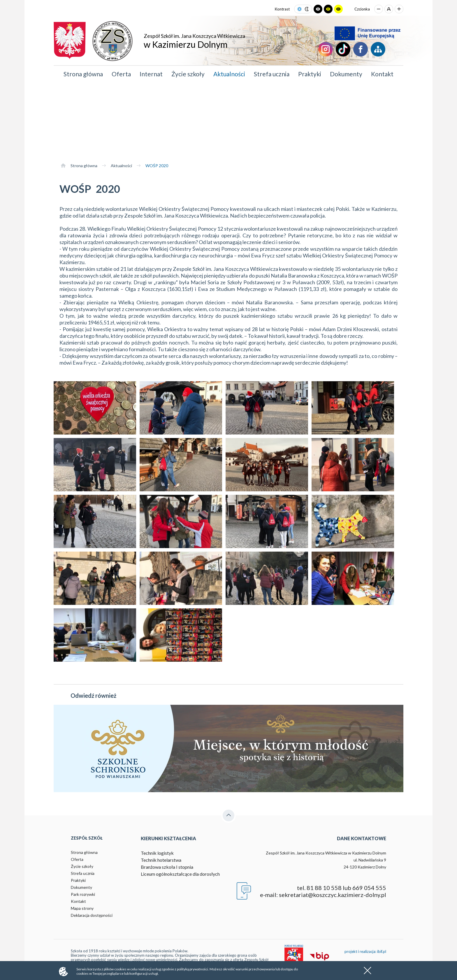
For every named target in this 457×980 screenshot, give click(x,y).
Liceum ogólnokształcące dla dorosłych (180, 874)
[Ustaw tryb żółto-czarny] (338, 9)
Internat (151, 74)
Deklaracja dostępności (92, 915)
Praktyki (310, 74)
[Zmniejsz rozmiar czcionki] (379, 9)
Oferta (121, 74)
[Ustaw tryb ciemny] (307, 9)
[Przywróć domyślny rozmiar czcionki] (389, 9)
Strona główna (83, 74)
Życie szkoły (188, 74)
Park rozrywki (83, 894)
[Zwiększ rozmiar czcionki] (399, 9)
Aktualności (229, 74)
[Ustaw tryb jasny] (299, 9)
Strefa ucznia (272, 74)
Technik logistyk (157, 853)
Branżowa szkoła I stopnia (167, 867)
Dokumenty (346, 74)
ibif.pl (382, 951)
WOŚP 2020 (157, 166)
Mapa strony (82, 908)
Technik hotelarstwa (161, 860)
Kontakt (382, 74)
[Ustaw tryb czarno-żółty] (328, 9)
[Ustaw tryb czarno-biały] (318, 9)
